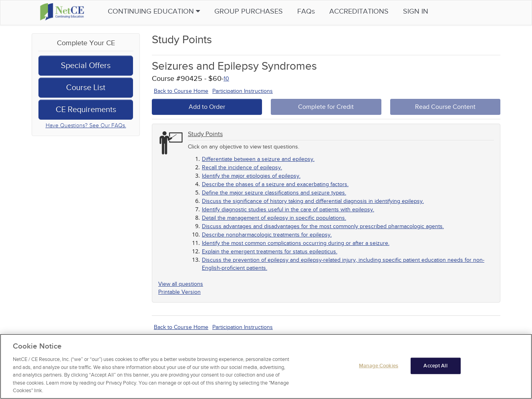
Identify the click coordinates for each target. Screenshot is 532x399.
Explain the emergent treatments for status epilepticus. (270, 252)
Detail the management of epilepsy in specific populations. (274, 218)
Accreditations (362, 11)
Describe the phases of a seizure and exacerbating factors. (275, 184)
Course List (86, 88)
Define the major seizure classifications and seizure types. (274, 193)
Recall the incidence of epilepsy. (242, 167)
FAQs (309, 11)
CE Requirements (86, 110)
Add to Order (207, 107)
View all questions (181, 284)
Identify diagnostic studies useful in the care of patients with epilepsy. (288, 210)
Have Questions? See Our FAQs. (86, 125)
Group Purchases (252, 11)
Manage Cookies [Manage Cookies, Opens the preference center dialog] (379, 366)
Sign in (419, 11)
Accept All (435, 366)
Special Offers (86, 66)
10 (226, 79)
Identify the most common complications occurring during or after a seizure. (296, 243)
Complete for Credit (326, 107)
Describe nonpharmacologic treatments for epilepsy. (267, 235)
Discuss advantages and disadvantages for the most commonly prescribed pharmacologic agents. (323, 226)
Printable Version (179, 292)
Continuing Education (157, 11)
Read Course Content (445, 107)
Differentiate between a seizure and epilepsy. (258, 159)
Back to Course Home (181, 91)
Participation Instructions (243, 91)
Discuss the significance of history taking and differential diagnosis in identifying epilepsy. (313, 201)
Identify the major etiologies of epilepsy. (251, 176)
